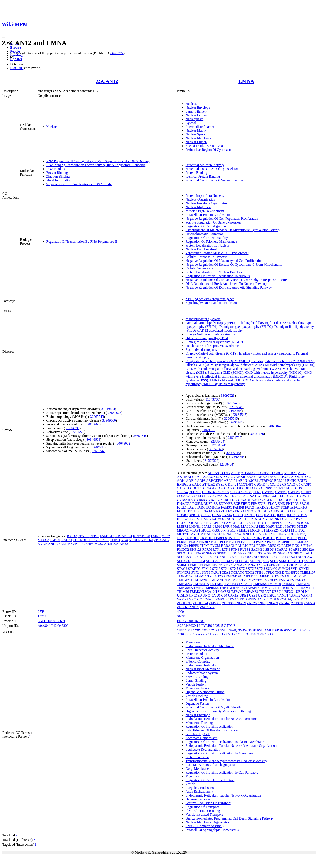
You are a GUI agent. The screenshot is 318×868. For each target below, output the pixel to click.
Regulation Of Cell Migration (206, 226)
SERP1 (222, 553)
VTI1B (242, 599)
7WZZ (200, 634)
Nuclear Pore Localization (203, 249)
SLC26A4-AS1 (215, 557)
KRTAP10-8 (142, 536)
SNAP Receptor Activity (202, 650)
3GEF (224, 630)
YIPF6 (274, 599)
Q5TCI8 (230, 626)
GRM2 (217, 515)
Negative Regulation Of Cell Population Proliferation (222, 219)
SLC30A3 (261, 557)
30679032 (124, 443)
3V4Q (233, 630)
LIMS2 (287, 523)
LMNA (246, 81)
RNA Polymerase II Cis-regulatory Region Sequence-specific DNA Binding (98, 161)
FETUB (193, 511)
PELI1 (302, 538)
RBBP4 (262, 546)
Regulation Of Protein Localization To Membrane (219, 753)
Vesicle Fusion (196, 684)
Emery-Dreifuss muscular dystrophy (210, 334)
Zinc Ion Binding (58, 176)
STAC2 (182, 569)
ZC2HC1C (301, 599)
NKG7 (282, 534)
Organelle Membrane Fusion (205, 692)
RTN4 (235, 549)
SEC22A (308, 549)
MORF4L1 (258, 530)
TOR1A (276, 588)
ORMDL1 (192, 538)
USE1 (253, 595)
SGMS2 (284, 553)
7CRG (181, 634)
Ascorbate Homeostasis (202, 738)
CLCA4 (182, 492)
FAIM (201, 507)
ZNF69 (194, 607)
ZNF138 (228, 603)
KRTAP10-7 (215, 523)
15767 (42, 616)
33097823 (228, 396)
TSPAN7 (265, 592)
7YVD (228, 634)
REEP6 (286, 546)
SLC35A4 (305, 557)
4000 (180, 612)
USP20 (272, 595)
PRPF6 (194, 546)
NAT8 (241, 534)
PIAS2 (193, 542)
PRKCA (183, 546)
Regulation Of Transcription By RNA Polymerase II (82, 242)
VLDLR (135, 540)
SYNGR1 (184, 572)
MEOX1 (183, 530)
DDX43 (264, 500)
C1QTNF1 (246, 484)
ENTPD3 (292, 504)
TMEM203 (201, 580)
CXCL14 (277, 496)
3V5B (252, 630)
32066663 (92, 424)
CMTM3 (268, 492)
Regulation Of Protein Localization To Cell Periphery (222, 772)
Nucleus (52, 127)
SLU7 (274, 561)
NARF (231, 534)
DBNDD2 (239, 500)
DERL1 (290, 500)
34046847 (274, 426)
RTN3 (226, 549)
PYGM (215, 546)
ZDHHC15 (185, 603)
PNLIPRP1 (284, 542)
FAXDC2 (262, 507)
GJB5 (275, 511)
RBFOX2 (274, 546)
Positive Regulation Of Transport (208, 803)
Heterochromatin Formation (205, 234)
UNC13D (195, 595)
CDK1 (247, 488)
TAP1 (215, 572)
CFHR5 (289, 488)
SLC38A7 (213, 561)
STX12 (206, 569)
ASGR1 (253, 481)
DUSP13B (211, 504)
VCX (125, 540)
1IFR (181, 630)
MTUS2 (43, 540)
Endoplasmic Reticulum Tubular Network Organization (223, 795)
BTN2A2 (209, 484)
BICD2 (72, 536)
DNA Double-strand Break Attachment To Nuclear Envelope (227, 284)
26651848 (140, 436)
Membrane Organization (202, 658)
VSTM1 (231, 599)
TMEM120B (216, 576)
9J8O (269, 634)
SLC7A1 (256, 561)
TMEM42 (217, 584)
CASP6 (182, 488)
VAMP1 (283, 595)
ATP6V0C (266, 481)
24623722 (117, 53)
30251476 (257, 434)
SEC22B (183, 553)
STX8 (261, 569)
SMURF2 (211, 565)
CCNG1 (209, 488)
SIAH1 (307, 553)
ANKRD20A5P (246, 477)
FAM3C (227, 507)
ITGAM (194, 519)
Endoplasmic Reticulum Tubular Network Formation (222, 719)
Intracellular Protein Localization (208, 215)
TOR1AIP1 (290, 588)
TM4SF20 (292, 572)
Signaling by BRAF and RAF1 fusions (212, 303)
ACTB (236, 473)
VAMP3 (307, 595)
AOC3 (274, 477)
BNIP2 (292, 481)
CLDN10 (195, 492)
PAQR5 (257, 538)
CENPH (83, 536)
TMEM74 (303, 584)
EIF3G (246, 504)
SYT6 (206, 572)
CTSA (250, 496)
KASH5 (242, 519)
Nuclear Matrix (196, 130)
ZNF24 (43, 544)
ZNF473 (79, 544)
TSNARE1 (223, 592)
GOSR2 (182, 515)
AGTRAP (290, 473)
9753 (41, 612)
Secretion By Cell (198, 734)
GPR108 (194, 515)
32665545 (97, 417)
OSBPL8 (221, 538)
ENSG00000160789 (191, 621)
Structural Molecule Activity (205, 165)
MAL (236, 527)
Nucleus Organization (200, 199)
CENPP (266, 488)
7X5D (219, 634)
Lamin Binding (196, 681)
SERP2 (233, 553)
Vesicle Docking (197, 696)
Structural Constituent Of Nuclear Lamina (214, 180)
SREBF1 (282, 565)
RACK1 (67, 540)
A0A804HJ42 (47, 626)
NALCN (220, 534)
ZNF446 (67, 544)
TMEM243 (297, 580)
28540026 (115, 413)
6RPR (279, 630)
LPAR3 (207, 527)
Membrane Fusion (198, 688)
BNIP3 (302, 481)
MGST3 (217, 530)
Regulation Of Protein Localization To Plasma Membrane (225, 742)
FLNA (204, 511)
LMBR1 (183, 527)
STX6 (243, 569)
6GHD (262, 630)
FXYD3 (222, 511)
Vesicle (190, 784)
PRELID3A (300, 542)
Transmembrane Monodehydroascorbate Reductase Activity (226, 761)
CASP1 (307, 484)
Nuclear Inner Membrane (203, 669)
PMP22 (261, 542)
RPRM (207, 549)
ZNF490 (297, 603)
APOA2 (285, 477)
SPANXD (251, 565)
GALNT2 (246, 511)
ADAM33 (248, 473)
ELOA (272, 504)
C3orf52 (276, 484)
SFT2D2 (261, 553)
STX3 (216, 569)
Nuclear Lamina (197, 115)
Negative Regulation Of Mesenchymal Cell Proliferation (224, 261)
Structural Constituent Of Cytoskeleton (212, 169)
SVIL (295, 569)
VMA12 (209, 599)
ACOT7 (225, 473)
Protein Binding (57, 173)
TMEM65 (288, 584)
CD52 (219, 488)
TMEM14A (266, 576)
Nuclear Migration (198, 207)
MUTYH (183, 534)
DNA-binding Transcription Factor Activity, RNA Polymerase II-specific (96, 165)
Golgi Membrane (197, 769)
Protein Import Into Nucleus (205, 196)
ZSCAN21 (105, 544)
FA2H (192, 507)
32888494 (217, 441)
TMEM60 (274, 584)
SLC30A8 (276, 557)
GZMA (227, 515)
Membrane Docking (199, 723)
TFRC (270, 572)
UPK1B (233, 595)
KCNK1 (263, 519)
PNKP (271, 542)
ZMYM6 (215, 603)
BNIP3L (183, 484)
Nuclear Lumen (196, 142)
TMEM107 (308, 572)
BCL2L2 (280, 481)
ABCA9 (213, 473)
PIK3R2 (204, 542)
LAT (239, 523)
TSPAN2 (237, 592)
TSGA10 (209, 592)
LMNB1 (195, 527)
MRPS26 (272, 530)
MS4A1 (285, 530)
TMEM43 (231, 584)
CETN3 (278, 488)
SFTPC (272, 553)
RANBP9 (242, 546)
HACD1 (249, 515)
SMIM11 (183, 565)
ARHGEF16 (215, 481)
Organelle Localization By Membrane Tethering (218, 711)
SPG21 (263, 565)
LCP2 (247, 523)
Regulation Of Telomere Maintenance (211, 242)
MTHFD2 (298, 530)
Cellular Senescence (199, 268)
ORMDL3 (207, 538)
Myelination (194, 776)
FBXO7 (275, 507)
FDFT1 (182, 511)
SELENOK (198, 553)
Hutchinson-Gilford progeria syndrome (212, 346)
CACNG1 (294, 484)
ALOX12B (227, 477)
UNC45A (209, 595)
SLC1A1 (198, 557)
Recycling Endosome (200, 788)
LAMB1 (230, 523)
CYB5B (200, 500)
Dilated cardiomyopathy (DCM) (207, 338)
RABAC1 (228, 546)
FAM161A (107, 536)
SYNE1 (304, 569)
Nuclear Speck (196, 134)
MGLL (206, 530)
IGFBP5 (301, 515)
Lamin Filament (197, 111)
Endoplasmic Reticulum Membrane (210, 646)
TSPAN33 (251, 592)
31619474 (108, 409)
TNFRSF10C (236, 588)
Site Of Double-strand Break (205, 146)
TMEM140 (250, 576)
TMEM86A (185, 588)
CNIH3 (306, 492)
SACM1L (258, 549)
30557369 (216, 449)
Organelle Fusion (197, 703)
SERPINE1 (246, 553)
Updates (16, 59)
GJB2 (266, 511)
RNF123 (196, 549)
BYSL (220, 484)
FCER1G (301, 507)
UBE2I (277, 592)
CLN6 (257, 492)
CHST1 (300, 488)
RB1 (252, 546)
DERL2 (301, 500)
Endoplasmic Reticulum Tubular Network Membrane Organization (231, 746)
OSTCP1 (234, 538)
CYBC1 (212, 500)
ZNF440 (285, 603)
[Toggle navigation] (3, 38)
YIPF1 (265, 599)
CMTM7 (294, 492)
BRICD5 (195, 484)
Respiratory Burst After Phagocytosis (211, 765)
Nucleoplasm (194, 119)
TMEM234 (281, 580)
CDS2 (256, 488)
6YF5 (297, 630)
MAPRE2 (258, 527)
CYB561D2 (185, 500)
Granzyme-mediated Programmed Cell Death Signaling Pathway (230, 818)
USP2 (262, 595)
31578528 (212, 461)
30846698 (93, 440)
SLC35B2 (184, 561)
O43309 (63, 626)
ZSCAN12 (107, 81)
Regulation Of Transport (202, 807)
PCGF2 (292, 538)
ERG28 (305, 504)
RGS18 (297, 546)
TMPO (198, 588)
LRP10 (217, 527)
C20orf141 (262, 484)
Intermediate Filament (201, 127)
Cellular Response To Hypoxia (206, 257)
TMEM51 (245, 584)
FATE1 (250, 507)
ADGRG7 (276, 473)
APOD (296, 477)
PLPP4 (250, 542)
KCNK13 (276, 519)
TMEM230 (265, 580)
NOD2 (292, 534)
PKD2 (215, 542)
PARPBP (269, 538)
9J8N (261, 634)
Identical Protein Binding (203, 176)
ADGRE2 (262, 473)
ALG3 (192, 477)
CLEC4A (236, 492)
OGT (181, 538)
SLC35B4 (198, 561)
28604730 (73, 428)
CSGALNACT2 (234, 496)
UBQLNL (303, 592)
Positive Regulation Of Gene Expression (213, 222)
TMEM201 (185, 580)
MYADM (197, 534)
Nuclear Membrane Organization (208, 822)
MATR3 (290, 527)
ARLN (243, 481)
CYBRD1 (224, 500)
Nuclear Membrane (199, 138)
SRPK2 (92, 540)
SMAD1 (285, 561)
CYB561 (303, 496)
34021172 (209, 430)
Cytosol (191, 123)
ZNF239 (240, 603)
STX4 (225, 569)
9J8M (253, 634)
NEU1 (250, 534)
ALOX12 (213, 477)
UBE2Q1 (289, 592)
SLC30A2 (246, 557)
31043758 (212, 399)
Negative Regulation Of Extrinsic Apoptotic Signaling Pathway (229, 287)
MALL (246, 527)
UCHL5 (183, 595)
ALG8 (201, 477)
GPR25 (206, 515)
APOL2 (306, 477)
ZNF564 (309, 603)
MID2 (166, 536)
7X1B (210, 634)
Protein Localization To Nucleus (208, 245)
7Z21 (237, 634)
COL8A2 (183, 496)
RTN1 (217, 549)
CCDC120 (195, 488)
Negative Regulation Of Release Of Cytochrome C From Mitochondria (234, 264)
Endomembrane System (202, 673)
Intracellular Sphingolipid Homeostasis (212, 830)
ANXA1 (263, 477)
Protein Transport (197, 757)
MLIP (234, 530)
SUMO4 (284, 569)
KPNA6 (299, 519)
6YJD (306, 630)
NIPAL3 (271, 534)
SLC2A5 (232, 557)
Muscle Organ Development (205, 211)
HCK (260, 515)
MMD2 (244, 530)
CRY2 (218, 496)
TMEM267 (185, 584)
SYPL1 (196, 572)
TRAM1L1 (306, 588)
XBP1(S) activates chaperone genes (210, 299)
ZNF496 (91, 544)
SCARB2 (295, 549)
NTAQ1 (303, 534)
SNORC (224, 565)
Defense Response (198, 799)
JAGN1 (231, 519)
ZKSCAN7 (162, 540)
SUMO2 (272, 569)
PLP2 (241, 542)
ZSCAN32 (121, 544)
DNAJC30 (184, 504)
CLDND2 (209, 492)
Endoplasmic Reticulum (202, 665)
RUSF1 (245, 549)
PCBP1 (281, 538)
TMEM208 (217, 580)
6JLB (271, 630)
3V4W (243, 630)
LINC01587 (301, 523)
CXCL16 (290, 496)
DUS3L (197, 504)
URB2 (244, 595)
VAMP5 (183, 599)
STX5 (234, 569)
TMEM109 (185, 576)
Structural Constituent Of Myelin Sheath (213, 707)
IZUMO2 (218, 519)
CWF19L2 (262, 496)
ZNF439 (272, 603)
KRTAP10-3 (197, 523)
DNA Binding (56, 169)
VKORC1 (196, 599)
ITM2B (206, 519)
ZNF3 (261, 603)
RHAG (308, 546)
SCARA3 (281, 549)
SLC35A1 (290, 557)
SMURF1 (197, 565)
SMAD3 (297, 561)
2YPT (215, 630)
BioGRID (17, 68)
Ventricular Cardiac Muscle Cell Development (217, 253)
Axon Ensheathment (199, 792)
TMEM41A (201, 584)
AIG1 (302, 473)
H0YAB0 (206, 626)
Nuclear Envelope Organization (207, 203)
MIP (226, 530)
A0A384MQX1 (188, 626)
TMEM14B (283, 576)
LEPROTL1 (260, 523)
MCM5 (302, 527)
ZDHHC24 (201, 603)
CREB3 (207, 496)
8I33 (245, 634)
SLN (266, 561)
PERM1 (183, 542)
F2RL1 (182, 507)
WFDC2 (253, 599)
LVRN (227, 527)
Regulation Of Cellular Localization (210, 780)
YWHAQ (286, 599)
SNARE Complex (198, 661)
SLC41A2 (228, 561)
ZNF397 (54, 544)
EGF (237, 504)
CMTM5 (281, 492)
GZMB (238, 515)
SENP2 (211, 553)
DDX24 (252, 500)
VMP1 (220, 599)
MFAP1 (195, 530)
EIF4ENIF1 (259, 504)
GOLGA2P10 (289, 511)
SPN (272, 565)
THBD (280, 572)
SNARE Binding (197, 677)
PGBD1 (55, 540)
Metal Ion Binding (59, 180)
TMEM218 (233, 580)
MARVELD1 (275, 527)
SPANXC (237, 565)
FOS (212, 511)
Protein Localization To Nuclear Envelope (214, 272)
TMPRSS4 (211, 588)
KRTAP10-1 (124, 536)
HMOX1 (270, 515)
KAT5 (253, 519)
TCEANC (238, 572)
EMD (281, 504)
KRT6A (182, 523)
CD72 (228, 488)
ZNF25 (252, 603)
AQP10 (191, 481)
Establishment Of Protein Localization (212, 730)
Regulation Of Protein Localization (209, 726)
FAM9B (238, 507)
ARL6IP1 (230, 481)
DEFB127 (277, 500)
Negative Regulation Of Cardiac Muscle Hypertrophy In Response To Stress (238, 280)
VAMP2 (295, 595)
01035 (181, 616)
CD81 (237, 488)
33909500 (109, 420)
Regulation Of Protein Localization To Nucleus (218, 276)
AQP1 (181, 481)
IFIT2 (291, 515)
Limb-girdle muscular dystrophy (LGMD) (214, 342)
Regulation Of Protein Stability (207, 238)
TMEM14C (299, 576)
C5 (284, 484)
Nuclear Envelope (198, 108)
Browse (16, 48)
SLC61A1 (242, 561)
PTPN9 (204, 546)
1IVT (189, 630)
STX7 (252, 569)
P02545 (218, 626)
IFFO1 (282, 515)
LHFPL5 (276, 523)
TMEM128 (233, 576)
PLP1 (233, 542)
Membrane (193, 642)
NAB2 (209, 534)
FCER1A (287, 507)
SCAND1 (80, 540)
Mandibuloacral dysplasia (203, 319)
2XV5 (206, 630)
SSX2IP (104, 540)
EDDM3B (226, 504)
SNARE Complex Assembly (205, 826)
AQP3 (201, 481)
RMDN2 (183, 549)
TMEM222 (249, 580)
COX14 (196, 496)
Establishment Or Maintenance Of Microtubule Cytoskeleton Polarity (233, 230)
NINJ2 (260, 534)
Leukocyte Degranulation (203, 749)
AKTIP (182, 477)
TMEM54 (260, 584)
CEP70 (94, 536)
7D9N (191, 634)
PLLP (224, 542)
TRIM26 (183, 592)
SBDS (270, 549)
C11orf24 (232, 484)
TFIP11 (115, 540)
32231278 (77, 432)
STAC (304, 565)
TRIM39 (196, 592)
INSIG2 (182, 519)
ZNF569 (183, 607)
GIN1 (258, 511)
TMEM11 (200, 576)
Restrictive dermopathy (202, 350)
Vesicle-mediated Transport (204, 815)
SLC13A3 (184, 557)
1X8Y (197, 630)
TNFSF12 (252, 588)
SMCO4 (309, 561)
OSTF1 (246, 538)
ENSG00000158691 (51, 621)
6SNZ (288, 630)
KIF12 (288, 519)
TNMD (265, 588)
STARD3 (194, 569)
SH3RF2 (296, 553)
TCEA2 (225, 572)
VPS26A (147, 540)
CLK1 (248, 492)
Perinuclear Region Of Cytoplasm (209, 150)
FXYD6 (233, 511)
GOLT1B (306, 511)
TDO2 (250, 572)
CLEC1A (223, 492)
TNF (223, 588)
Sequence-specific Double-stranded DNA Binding (80, 184)
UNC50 (222, 595)
